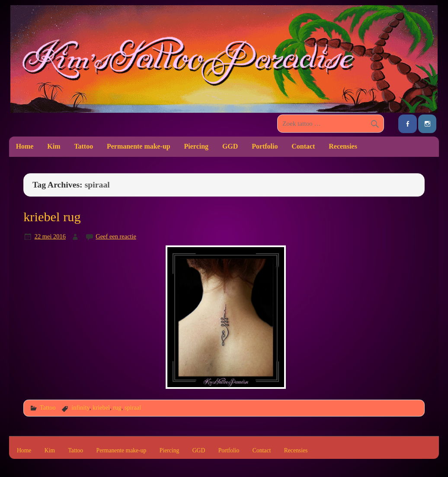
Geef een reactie (116, 236)
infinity (80, 407)
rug (117, 407)
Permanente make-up (139, 146)
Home (25, 146)
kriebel (101, 407)
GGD (230, 146)
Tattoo (83, 146)
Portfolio (265, 146)
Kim (54, 146)
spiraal (133, 407)
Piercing (196, 146)
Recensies (343, 146)
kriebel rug (52, 217)
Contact (303, 146)
